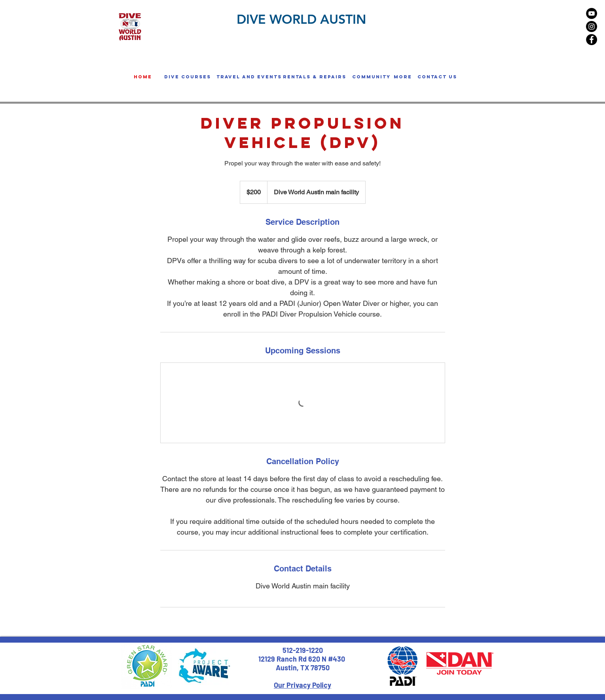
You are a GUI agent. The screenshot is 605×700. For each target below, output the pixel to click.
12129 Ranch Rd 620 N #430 (302, 659)
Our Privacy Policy (302, 685)
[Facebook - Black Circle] (592, 40)
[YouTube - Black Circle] (592, 13)
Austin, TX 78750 (303, 668)
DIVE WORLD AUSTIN (301, 19)
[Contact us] (437, 77)
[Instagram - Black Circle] (592, 27)
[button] (188, 77)
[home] (143, 77)
